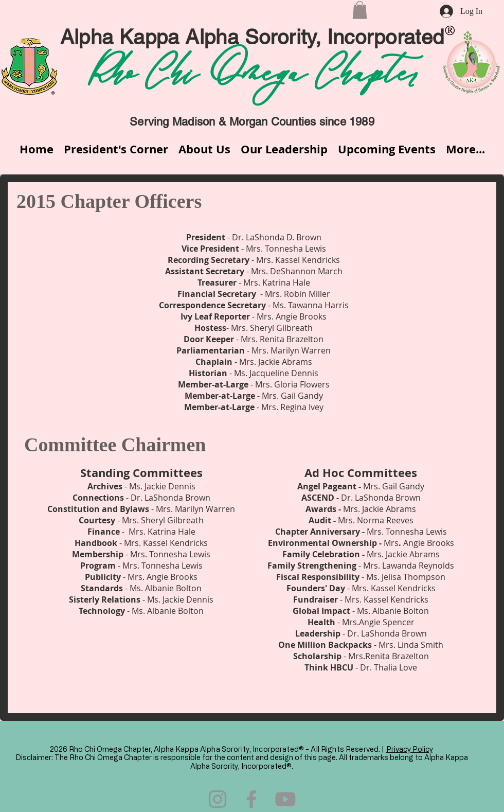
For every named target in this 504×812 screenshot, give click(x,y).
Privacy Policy (410, 749)
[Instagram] (218, 799)
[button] (360, 10)
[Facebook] (251, 799)
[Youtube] (285, 799)
